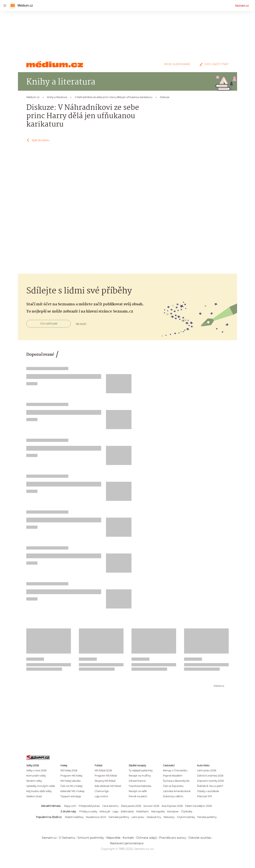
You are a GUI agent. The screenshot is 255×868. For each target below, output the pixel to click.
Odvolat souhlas (200, 838)
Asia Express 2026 (172, 806)
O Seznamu (67, 838)
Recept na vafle (138, 791)
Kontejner (173, 811)
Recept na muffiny (140, 776)
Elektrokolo (127, 811)
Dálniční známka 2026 (210, 776)
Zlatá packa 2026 (131, 806)
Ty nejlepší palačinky (141, 770)
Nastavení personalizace (127, 843)
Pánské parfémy (207, 817)
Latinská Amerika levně (177, 791)
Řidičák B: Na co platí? (210, 786)
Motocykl (105, 811)
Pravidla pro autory (173, 838)
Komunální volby (36, 776)
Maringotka (158, 811)
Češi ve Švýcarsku (173, 786)
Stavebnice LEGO (96, 817)
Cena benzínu (110, 806)
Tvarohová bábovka (140, 786)
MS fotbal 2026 (103, 770)
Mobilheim (143, 811)
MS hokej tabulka (70, 781)
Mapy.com (70, 806)
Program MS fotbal (106, 776)
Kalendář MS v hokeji (72, 791)
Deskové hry (154, 817)
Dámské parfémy (119, 817)
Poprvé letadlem (173, 776)
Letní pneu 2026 (207, 770)
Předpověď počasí (89, 806)
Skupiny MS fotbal (105, 781)
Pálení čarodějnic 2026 (198, 806)
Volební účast (34, 796)
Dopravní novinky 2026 (210, 781)
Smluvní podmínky (91, 838)
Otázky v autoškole (208, 791)
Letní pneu (138, 817)
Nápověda (113, 838)
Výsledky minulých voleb (41, 786)
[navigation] (5, 6)
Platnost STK (204, 796)
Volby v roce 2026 (36, 770)
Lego (115, 811)
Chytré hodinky (186, 817)
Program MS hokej (71, 776)
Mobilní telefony (74, 817)
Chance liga (102, 791)
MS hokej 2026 (69, 770)
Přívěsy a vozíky (88, 811)
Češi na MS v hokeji (71, 786)
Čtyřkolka (187, 811)
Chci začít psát (213, 64)
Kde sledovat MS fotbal (108, 786)
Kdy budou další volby (39, 791)
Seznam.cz (242, 6)
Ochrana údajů (147, 838)
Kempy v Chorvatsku (175, 770)
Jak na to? (81, 324)
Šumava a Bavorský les (176, 781)
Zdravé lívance (137, 781)
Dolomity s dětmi (173, 796)
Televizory (169, 817)
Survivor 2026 (151, 806)
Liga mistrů (101, 796)
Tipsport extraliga (71, 796)
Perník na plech (138, 796)
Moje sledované (177, 64)
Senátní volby (34, 781)
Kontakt (128, 838)
